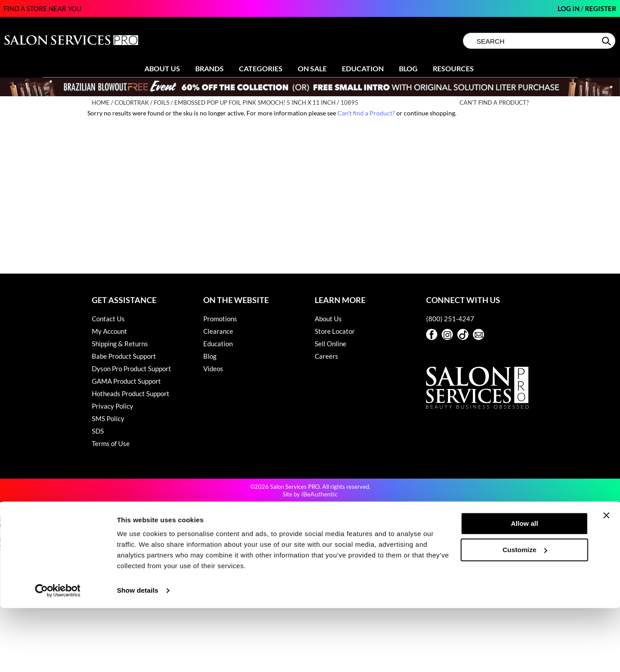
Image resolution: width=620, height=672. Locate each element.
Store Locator (335, 331)
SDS (98, 431)
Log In (569, 8)
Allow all (524, 588)
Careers (326, 356)
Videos (213, 369)
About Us (162, 68)
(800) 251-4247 (450, 319)
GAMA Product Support (126, 381)
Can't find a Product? (494, 103)
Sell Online (331, 344)
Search (607, 41)
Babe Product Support (124, 356)
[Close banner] (606, 579)
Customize (525, 613)
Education (363, 68)
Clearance (218, 331)
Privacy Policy (113, 406)
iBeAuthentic (320, 494)
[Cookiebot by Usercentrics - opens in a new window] (58, 655)
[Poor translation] (33, 543)
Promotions (220, 319)
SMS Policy (108, 418)
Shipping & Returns (120, 344)
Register (601, 8)
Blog (408, 68)
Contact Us (108, 319)
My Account (109, 331)
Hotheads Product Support (131, 393)
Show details (138, 654)
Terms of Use (111, 443)
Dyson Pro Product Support (131, 369)
